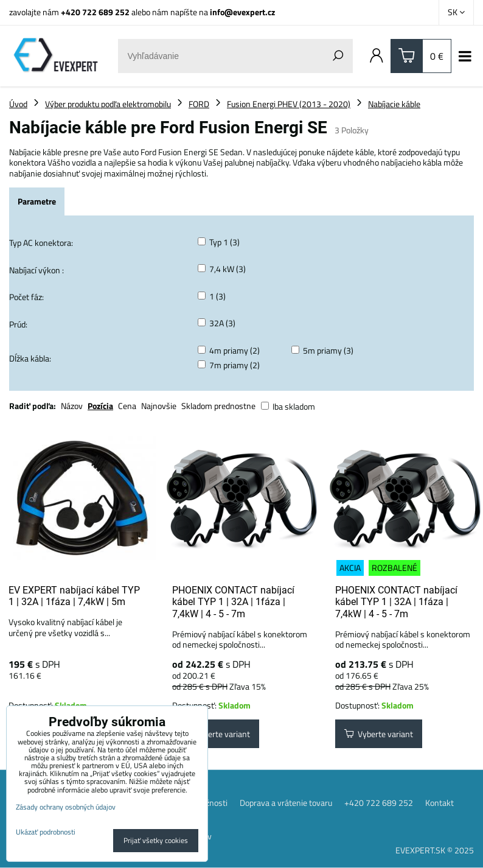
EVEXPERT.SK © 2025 (435, 850)
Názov (72, 406)
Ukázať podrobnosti (46, 832)
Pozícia (100, 406)
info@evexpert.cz (242, 12)
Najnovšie (159, 406)
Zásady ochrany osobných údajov (66, 807)
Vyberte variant (216, 734)
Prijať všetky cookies (156, 840)
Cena (127, 406)
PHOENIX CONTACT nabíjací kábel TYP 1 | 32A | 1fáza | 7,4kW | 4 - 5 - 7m (233, 602)
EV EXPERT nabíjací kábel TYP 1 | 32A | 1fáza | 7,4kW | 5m (74, 596)
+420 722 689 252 (95, 12)
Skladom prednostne (218, 406)
